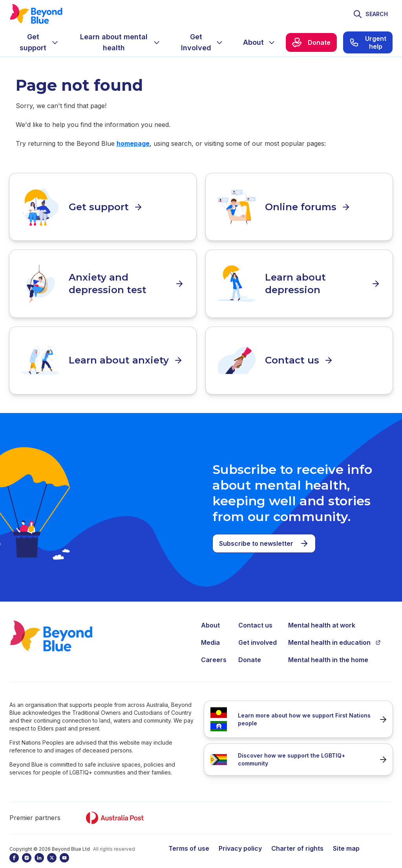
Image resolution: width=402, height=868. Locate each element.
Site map (346, 835)
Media (210, 629)
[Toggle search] (370, 14)
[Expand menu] (55, 42)
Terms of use (189, 835)
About (210, 612)
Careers (214, 646)
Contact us (255, 612)
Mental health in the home (328, 646)
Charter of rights (297, 835)
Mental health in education (334, 629)
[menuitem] (39, 42)
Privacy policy (240, 835)
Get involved (258, 629)
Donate (250, 646)
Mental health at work (322, 612)
